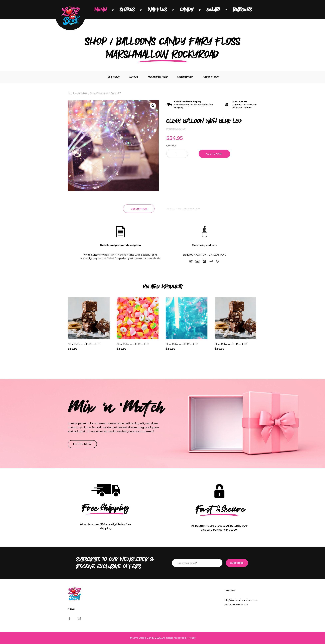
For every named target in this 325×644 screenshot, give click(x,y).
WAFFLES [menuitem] (157, 9)
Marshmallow (158, 77)
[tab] (139, 209)
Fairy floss (211, 77)
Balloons (113, 77)
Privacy (191, 638)
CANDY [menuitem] (187, 9)
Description (139, 209)
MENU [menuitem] (100, 9)
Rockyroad (185, 77)
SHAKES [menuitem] (127, 9)
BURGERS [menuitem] (242, 9)
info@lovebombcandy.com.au (241, 600)
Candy (134, 77)
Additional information (184, 209)
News (71, 609)
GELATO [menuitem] (213, 9)
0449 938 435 (241, 605)
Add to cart (214, 154)
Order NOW (82, 444)
